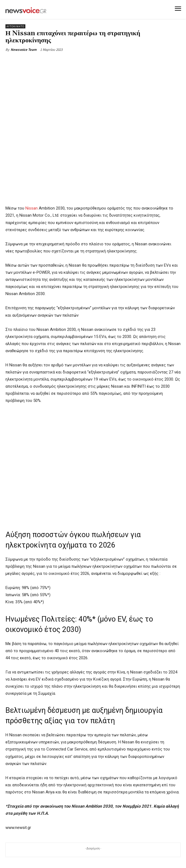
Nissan (31, 208)
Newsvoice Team (24, 50)
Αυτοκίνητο (15, 26)
